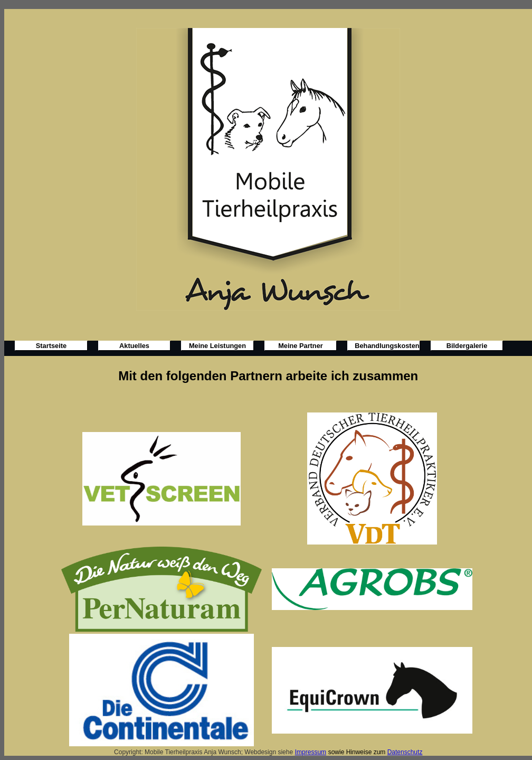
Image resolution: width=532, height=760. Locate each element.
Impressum (311, 752)
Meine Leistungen (217, 346)
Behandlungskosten (387, 346)
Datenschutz (405, 752)
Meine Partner (301, 346)
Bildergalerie (467, 346)
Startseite (51, 346)
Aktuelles (134, 346)
